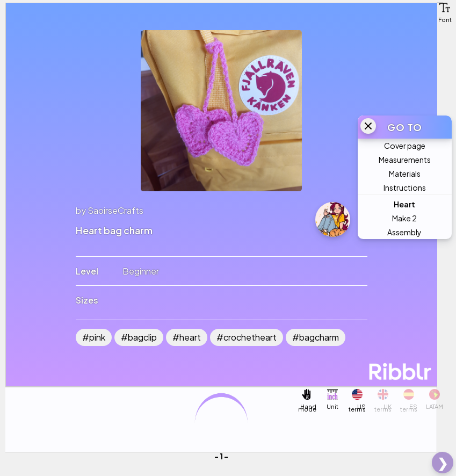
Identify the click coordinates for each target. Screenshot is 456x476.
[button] (445, 8)
